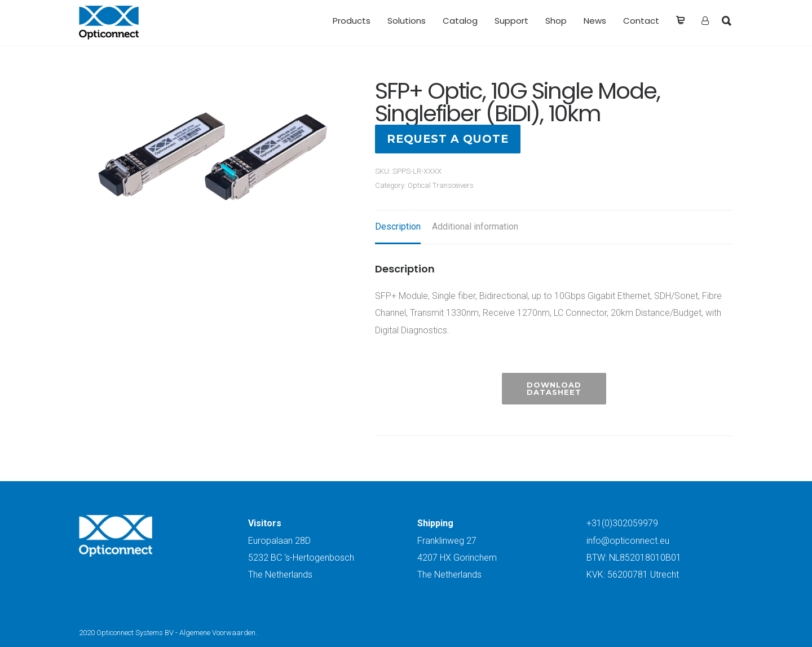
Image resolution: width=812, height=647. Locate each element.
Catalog (460, 21)
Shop (556, 21)
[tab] (398, 227)
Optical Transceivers (441, 185)
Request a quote (448, 139)
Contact (641, 21)
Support (511, 21)
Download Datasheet (554, 388)
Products (352, 21)
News (595, 21)
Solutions (407, 21)
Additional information (475, 226)
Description (398, 226)
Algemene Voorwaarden (217, 633)
